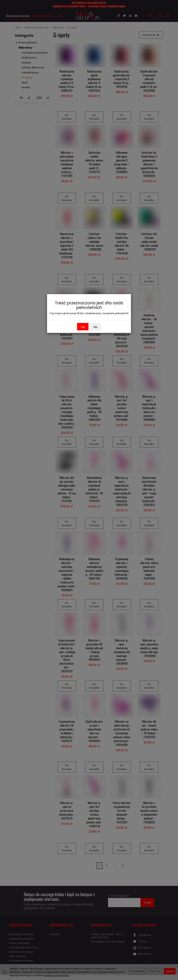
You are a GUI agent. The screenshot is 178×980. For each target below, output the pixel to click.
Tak (83, 327)
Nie (95, 327)
